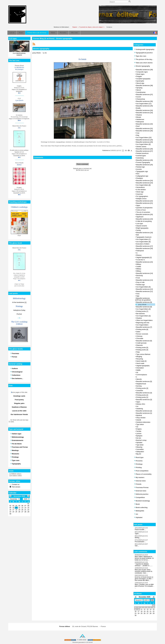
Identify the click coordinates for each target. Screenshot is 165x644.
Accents (139, 169)
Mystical (139, 415)
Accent (139, 97)
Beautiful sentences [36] (145, 101)
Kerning (139, 386)
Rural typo (139, 457)
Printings (138, 464)
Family (139, 230)
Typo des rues (140, 56)
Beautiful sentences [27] (145, 151)
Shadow (139, 115)
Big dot (139, 454)
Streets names (141, 147)
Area (138, 294)
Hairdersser (140, 119)
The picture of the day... (144, 59)
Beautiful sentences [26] (145, 160)
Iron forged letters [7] (143, 239)
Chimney (139, 336)
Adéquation (140, 452)
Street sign (140, 192)
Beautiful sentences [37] (145, 95)
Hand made (140, 363)
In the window (141, 190)
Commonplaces (142, 375)
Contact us (16, 484)
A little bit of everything (144, 221)
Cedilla (139, 266)
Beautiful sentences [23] (145, 183)
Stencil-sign (140, 83)
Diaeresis (139, 345)
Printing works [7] (142, 311)
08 (154, 607)
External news (140, 491)
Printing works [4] (142, 350)
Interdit (139, 420)
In (137, 253)
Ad (137, 372)
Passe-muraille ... (140, 530)
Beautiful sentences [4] (144, 393)
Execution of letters (143, 244)
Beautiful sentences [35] (145, 106)
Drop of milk (140, 282)
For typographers (142, 196)
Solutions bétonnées (143, 422)
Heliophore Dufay (19, 310)
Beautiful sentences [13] (145, 280)
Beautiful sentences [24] (145, 181)
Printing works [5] (142, 347)
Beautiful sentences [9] (144, 302)
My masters (139, 477)
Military (139, 264)
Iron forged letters (142, 325)
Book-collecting (141, 507)
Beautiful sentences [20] (145, 214)
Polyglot (139, 76)
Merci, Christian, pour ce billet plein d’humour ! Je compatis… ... (145, 586)
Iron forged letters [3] (143, 316)
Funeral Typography (143, 162)
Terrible (139, 431)
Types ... (137, 534)
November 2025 (144, 597)
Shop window (141, 418)
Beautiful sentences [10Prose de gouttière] (143, 299)
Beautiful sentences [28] (145, 149)
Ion (137, 406)
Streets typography (142, 66)
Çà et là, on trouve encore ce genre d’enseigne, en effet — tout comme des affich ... (144, 579)
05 (144, 607)
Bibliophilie (139, 511)
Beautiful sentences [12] (145, 289)
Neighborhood (141, 384)
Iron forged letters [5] (143, 287)
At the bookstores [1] (19, 302)
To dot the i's (140, 260)
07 (151, 607)
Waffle (138, 370)
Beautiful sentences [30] (145, 131)
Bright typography (142, 228)
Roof (138, 126)
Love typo (140, 224)
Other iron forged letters (144, 320)
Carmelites (140, 449)
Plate (138, 352)
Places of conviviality (143, 474)
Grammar (140, 194)
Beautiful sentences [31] (145, 128)
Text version (16, 487)
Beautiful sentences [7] (144, 327)
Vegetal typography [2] (144, 257)
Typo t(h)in (140, 445)
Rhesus (139, 255)
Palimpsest (140, 122)
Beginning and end (143, 323)
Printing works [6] (142, 329)
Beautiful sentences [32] (145, 124)
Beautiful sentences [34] (145, 110)
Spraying (139, 88)
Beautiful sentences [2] (144, 411)
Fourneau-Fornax (141, 487)
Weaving (139, 447)
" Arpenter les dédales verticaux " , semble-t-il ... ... (144, 565)
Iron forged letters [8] (143, 185)
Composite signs (142, 72)
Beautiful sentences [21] (145, 203)
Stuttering (140, 409)
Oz (137, 427)
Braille (138, 108)
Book (137, 504)
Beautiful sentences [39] (145, 70)
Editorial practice (141, 494)
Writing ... (138, 538)
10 (139, 609)
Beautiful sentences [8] (144, 307)
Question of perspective (144, 208)
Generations (140, 187)
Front (138, 278)
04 (141, 607)
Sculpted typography (143, 79)
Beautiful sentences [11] (145, 291)
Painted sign (141, 167)
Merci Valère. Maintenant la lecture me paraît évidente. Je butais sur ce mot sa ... (144, 558)
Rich (138, 174)
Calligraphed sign (142, 176)
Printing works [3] (142, 388)
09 (136, 609)
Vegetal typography (143, 366)
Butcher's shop (141, 440)
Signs (138, 205)
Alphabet (139, 443)
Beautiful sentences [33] (145, 113)
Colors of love (141, 210)
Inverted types (141, 156)
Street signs (140, 74)
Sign (138, 296)
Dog (138, 135)
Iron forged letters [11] (144, 104)
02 (136, 607)
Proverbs (138, 461)
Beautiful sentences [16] (145, 248)
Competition (140, 497)
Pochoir (19, 314)
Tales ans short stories (143, 63)
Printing (138, 467)
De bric (139, 438)
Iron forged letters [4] (143, 309)
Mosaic (139, 117)
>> (152, 600)
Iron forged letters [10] (144, 138)
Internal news (140, 481)
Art (136, 514)
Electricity (140, 276)
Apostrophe (140, 81)
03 (139, 607)
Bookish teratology (142, 501)
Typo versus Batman (143, 354)
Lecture (139, 433)
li (137, 377)
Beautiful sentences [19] (145, 219)
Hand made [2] (141, 361)
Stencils (139, 379)
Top (82, 637)
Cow (138, 133)
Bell (138, 235)
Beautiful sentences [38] (145, 85)
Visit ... (137, 546)
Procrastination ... (140, 542)
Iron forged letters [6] (143, 242)
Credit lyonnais (141, 343)
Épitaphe (139, 436)
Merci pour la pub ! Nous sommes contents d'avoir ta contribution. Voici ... (144, 571)
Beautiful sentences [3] (144, 400)
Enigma (139, 429)
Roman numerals (142, 334)
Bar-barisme (140, 314)
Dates (138, 332)
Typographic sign (142, 171)
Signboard (140, 217)
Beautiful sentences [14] (145, 273)
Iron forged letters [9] (143, 144)
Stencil (139, 90)
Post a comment (83, 164)
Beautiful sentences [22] (145, 201)
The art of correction (143, 212)
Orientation (140, 368)
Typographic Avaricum (144, 237)
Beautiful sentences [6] (144, 341)
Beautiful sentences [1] (144, 413)
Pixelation (140, 178)
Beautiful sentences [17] (145, 246)
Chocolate (140, 338)
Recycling (140, 359)
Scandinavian (141, 92)
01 (154, 605)
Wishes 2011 (141, 404)
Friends (138, 484)
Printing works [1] (142, 397)
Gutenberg (140, 158)
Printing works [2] (142, 395)
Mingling (139, 357)
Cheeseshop (141, 99)
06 (147, 607)
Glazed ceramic (142, 226)
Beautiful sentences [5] (144, 381)
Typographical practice (144, 53)
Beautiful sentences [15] (145, 262)
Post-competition (141, 471)
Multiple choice (141, 199)
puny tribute (142, 304)
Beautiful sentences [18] (145, 233)
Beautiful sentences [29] (145, 140)
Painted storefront (142, 153)
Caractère (140, 390)
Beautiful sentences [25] (145, 165)
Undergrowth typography (144, 49)
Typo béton (140, 424)
